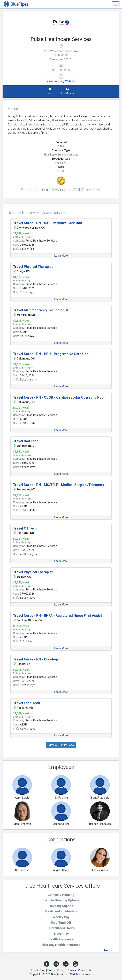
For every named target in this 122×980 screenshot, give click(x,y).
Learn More (61, 256)
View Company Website (61, 81)
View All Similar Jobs (61, 745)
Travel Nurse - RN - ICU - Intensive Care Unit (48, 223)
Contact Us (85, 970)
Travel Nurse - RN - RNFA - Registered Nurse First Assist (58, 616)
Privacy (61, 970)
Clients (72, 970)
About (34, 970)
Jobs (50, 91)
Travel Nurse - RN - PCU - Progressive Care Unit (51, 354)
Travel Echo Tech (26, 703)
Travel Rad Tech (26, 441)
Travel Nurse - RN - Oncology (36, 659)
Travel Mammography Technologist (41, 310)
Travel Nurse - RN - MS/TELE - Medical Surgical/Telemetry (59, 485)
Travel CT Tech (25, 528)
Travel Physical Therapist (33, 267)
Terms (51, 970)
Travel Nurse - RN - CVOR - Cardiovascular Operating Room (60, 397)
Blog (43, 970)
